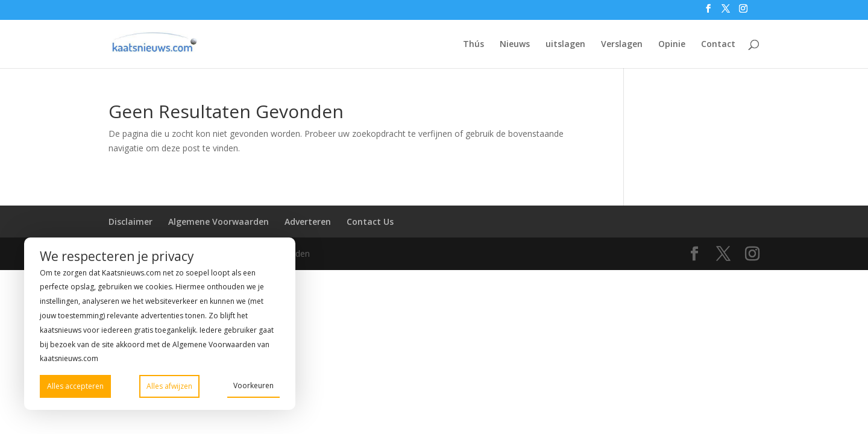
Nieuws (515, 45)
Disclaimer (131, 222)
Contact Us (370, 222)
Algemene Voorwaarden (219, 222)
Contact (718, 45)
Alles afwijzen (169, 386)
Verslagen (622, 45)
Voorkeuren (253, 385)
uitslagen (565, 45)
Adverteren (308, 222)
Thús (473, 45)
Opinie (672, 45)
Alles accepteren (75, 386)
